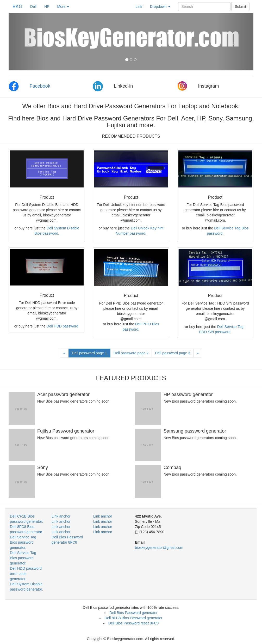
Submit (240, 7)
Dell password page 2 (131, 353)
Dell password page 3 (173, 353)
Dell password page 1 (89, 353)
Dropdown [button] (160, 7)
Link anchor (61, 516)
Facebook (40, 86)
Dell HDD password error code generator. (26, 574)
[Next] (198, 353)
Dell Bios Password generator (133, 613)
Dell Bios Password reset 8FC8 (134, 623)
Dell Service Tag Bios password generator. (23, 542)
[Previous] (64, 353)
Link (139, 7)
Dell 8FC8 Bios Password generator (133, 618)
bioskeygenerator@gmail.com (159, 548)
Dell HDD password (63, 326)
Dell (35, 6)
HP (47, 7)
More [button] (63, 7)
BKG (17, 7)
